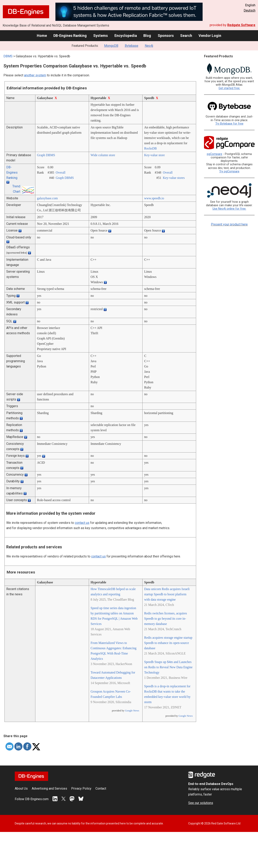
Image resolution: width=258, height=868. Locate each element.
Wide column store (103, 155)
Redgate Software (241, 25)
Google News (132, 711)
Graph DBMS (46, 155)
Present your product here (229, 224)
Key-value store (154, 155)
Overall (60, 172)
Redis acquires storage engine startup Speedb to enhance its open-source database (168, 643)
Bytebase (132, 46)
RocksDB (150, 148)
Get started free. (229, 88)
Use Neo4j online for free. (229, 209)
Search (186, 36)
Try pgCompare (229, 171)
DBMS (8, 56)
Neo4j (149, 46)
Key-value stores (174, 178)
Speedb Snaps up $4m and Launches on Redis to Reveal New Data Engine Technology (168, 667)
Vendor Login (210, 36)
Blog (147, 36)
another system (35, 75)
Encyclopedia (126, 36)
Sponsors (166, 36)
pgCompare (215, 154)
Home (42, 36)
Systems (100, 36)
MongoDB (111, 46)
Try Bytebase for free (229, 124)
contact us (82, 523)
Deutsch (250, 10)
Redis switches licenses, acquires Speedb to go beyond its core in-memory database (166, 619)
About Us (21, 788)
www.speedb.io (154, 198)
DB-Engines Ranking (70, 36)
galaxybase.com (47, 198)
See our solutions (201, 803)
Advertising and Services (49, 788)
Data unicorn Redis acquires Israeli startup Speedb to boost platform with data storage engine (167, 594)
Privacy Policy (81, 788)
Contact (101, 788)
